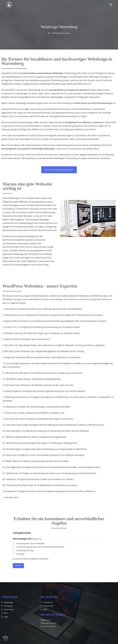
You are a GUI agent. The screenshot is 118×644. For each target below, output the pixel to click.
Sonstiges (20, 554)
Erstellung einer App (25, 550)
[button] (5, 639)
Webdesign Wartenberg (61, 33)
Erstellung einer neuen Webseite (30, 543)
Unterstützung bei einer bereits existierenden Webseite (40, 547)
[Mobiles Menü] (111, 5)
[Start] (49, 33)
